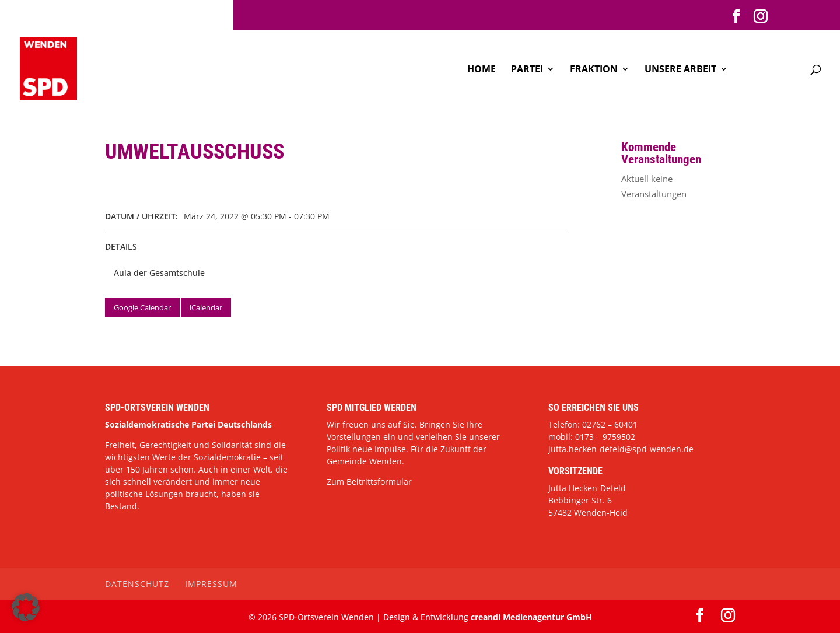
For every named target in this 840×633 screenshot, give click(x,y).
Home (482, 70)
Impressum (211, 584)
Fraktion (594, 70)
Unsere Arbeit (680, 70)
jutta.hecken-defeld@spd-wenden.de (621, 449)
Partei (527, 70)
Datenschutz (137, 584)
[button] (26, 607)
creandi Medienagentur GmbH (531, 617)
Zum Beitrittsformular (369, 482)
